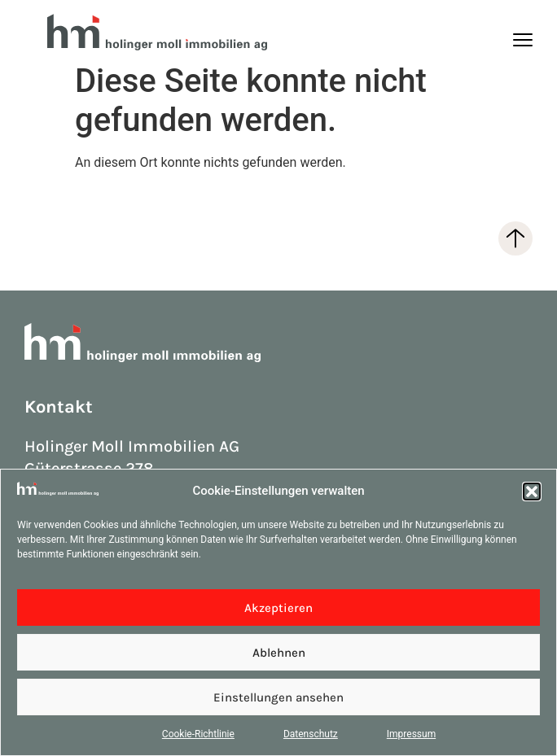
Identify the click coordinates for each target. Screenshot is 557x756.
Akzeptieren (278, 608)
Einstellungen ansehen (278, 697)
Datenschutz (311, 734)
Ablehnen (279, 653)
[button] (532, 492)
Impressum (411, 734)
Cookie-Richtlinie (198, 734)
